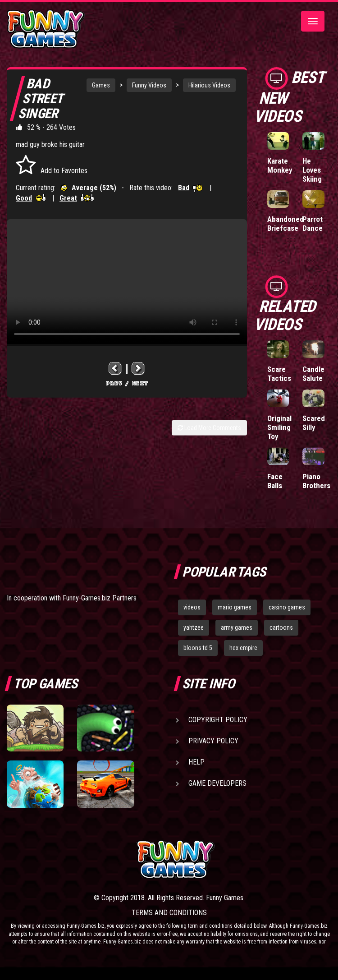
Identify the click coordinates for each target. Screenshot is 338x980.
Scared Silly (314, 423)
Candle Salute (313, 374)
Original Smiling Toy (279, 427)
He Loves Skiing (312, 170)
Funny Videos (149, 85)
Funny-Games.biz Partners (100, 598)
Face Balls (275, 481)
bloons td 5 (198, 648)
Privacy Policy (213, 741)
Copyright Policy (218, 720)
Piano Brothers (316, 481)
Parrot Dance (313, 224)
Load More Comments (209, 428)
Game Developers (217, 783)
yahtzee (194, 627)
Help (196, 762)
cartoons (281, 627)
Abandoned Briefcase (285, 224)
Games (101, 85)
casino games (287, 607)
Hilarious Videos (209, 85)
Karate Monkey (280, 165)
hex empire (243, 648)
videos (192, 607)
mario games (235, 607)
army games (237, 627)
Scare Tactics (279, 374)
